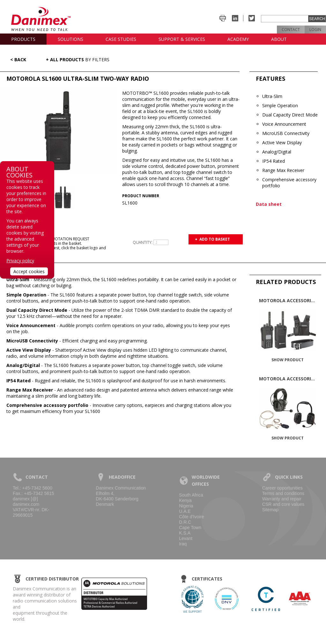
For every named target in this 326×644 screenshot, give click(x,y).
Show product (288, 360)
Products (23, 39)
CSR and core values (283, 504)
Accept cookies (29, 271)
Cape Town (190, 528)
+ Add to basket (212, 239)
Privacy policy (20, 261)
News (18, 50)
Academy (238, 39)
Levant (186, 538)
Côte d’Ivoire (192, 517)
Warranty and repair (282, 499)
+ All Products (78, 60)
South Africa (191, 495)
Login (315, 30)
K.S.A (185, 533)
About (279, 39)
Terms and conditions (283, 493)
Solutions (70, 39)
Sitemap (270, 510)
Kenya (185, 500)
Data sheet (269, 204)
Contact (291, 30)
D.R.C (185, 522)
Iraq (183, 544)
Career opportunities (282, 488)
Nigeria (186, 506)
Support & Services (182, 39)
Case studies (121, 39)
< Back (18, 60)
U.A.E (185, 511)
